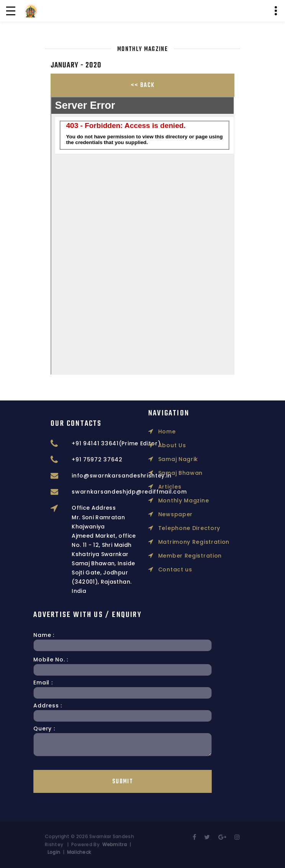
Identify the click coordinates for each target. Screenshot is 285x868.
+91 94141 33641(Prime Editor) (139, 443)
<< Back (142, 85)
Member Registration (185, 515)
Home (162, 391)
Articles (165, 446)
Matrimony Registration (189, 501)
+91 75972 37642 (120, 459)
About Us (167, 404)
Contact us (170, 528)
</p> (142, 236)
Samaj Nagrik (173, 418)
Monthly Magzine (179, 459)
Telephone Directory (184, 487)
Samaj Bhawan (175, 432)
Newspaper (170, 473)
